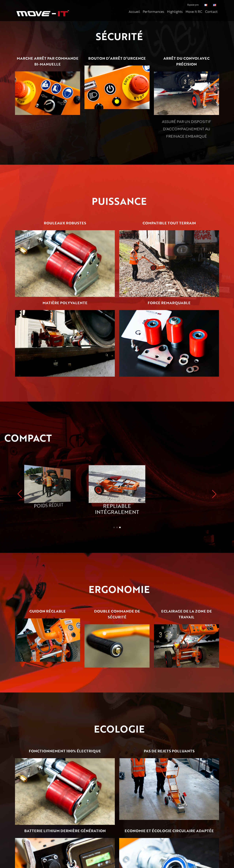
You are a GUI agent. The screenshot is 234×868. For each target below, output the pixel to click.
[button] (214, 494)
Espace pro (193, 5)
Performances (153, 12)
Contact (211, 12)
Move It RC (194, 12)
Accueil (134, 12)
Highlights (175, 12)
